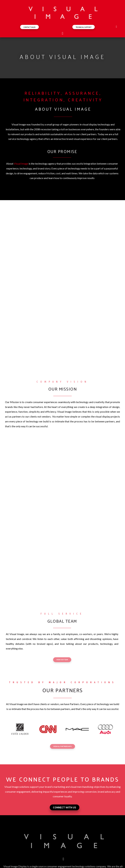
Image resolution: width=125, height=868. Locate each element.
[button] (29, 27)
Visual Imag (20, 164)
